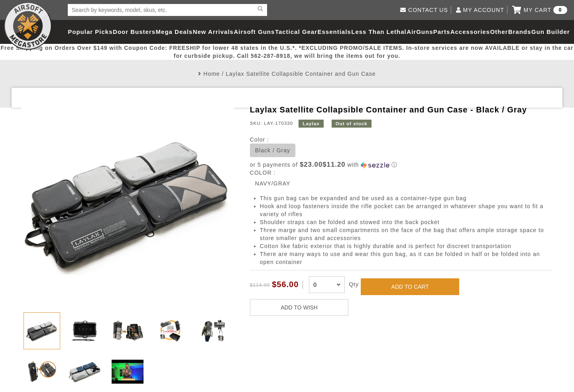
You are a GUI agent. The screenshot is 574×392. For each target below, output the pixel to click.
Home (211, 74)
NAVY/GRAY (273, 183)
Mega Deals (174, 32)
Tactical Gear (296, 32)
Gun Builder (551, 32)
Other (499, 32)
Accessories (470, 32)
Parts (442, 32)
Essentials (334, 32)
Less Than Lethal (379, 32)
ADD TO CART (410, 287)
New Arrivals (213, 32)
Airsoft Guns (255, 32)
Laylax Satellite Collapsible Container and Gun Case (301, 74)
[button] (401, 165)
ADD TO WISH (299, 307)
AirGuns (420, 32)
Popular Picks (90, 32)
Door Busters (134, 32)
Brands (520, 32)
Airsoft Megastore (28, 26)
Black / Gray (273, 150)
